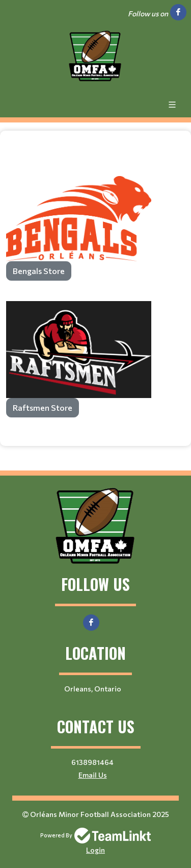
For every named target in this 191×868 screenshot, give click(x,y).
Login (95, 850)
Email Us (93, 775)
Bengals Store (39, 271)
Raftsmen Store (43, 407)
